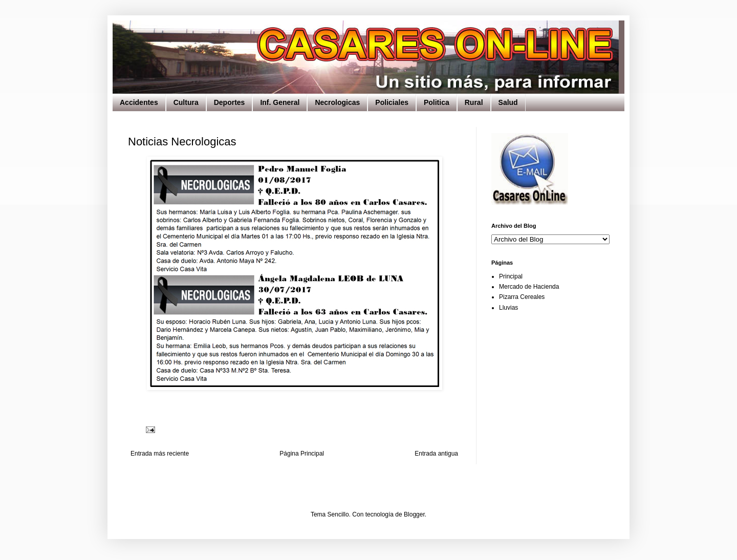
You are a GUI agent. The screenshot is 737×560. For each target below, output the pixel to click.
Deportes (230, 102)
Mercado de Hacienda (529, 287)
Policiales (392, 102)
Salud (508, 102)
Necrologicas (337, 102)
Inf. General (280, 102)
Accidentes (139, 102)
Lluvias (508, 308)
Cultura (186, 102)
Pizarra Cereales (522, 297)
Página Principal (302, 454)
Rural (474, 102)
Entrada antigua (436, 454)
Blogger (414, 514)
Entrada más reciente (160, 454)
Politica (437, 102)
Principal (511, 276)
